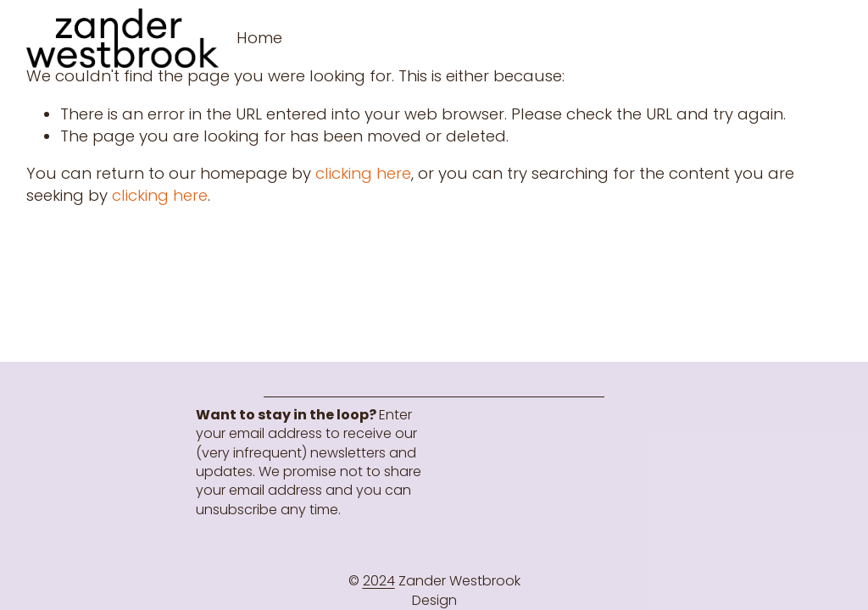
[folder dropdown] (259, 38)
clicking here (363, 173)
